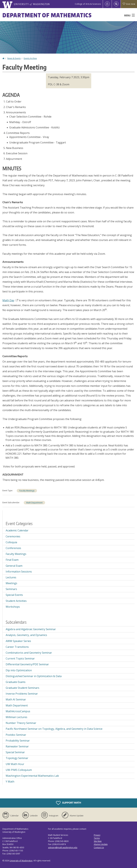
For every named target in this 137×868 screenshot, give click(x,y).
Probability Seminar (18, 741)
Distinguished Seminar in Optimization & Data (34, 676)
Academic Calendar (17, 530)
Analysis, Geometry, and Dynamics (26, 635)
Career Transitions (17, 647)
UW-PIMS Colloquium (19, 770)
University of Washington (21, 861)
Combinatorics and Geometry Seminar (29, 653)
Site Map (98, 841)
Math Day (10, 300)
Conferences (13, 548)
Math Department (34, 503)
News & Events (14, 58)
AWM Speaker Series (18, 641)
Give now (129, 4)
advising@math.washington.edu (63, 848)
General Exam (14, 566)
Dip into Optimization (19, 670)
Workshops (13, 607)
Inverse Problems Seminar (22, 694)
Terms (97, 838)
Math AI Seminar (16, 699)
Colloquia (11, 542)
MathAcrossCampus (18, 711)
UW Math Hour (15, 764)
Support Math (68, 803)
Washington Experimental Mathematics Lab (32, 776)
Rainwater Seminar (17, 746)
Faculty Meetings (27, 491)
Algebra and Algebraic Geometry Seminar (31, 629)
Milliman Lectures (16, 717)
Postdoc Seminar (16, 735)
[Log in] (107, 4)
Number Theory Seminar (21, 723)
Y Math (10, 782)
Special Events (14, 595)
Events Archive (30, 58)
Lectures (11, 577)
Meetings (11, 583)
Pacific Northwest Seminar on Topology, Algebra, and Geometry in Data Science (54, 729)
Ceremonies (13, 536)
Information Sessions (19, 572)
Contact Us (99, 848)
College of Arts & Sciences (88, 4)
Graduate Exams (16, 682)
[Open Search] (116, 4)
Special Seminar (15, 752)
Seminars (11, 589)
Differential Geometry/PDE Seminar (27, 664)
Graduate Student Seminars (22, 688)
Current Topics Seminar (20, 658)
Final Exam (12, 560)
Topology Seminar (17, 758)
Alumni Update (101, 844)
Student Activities (16, 601)
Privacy (97, 835)
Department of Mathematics (47, 15)
